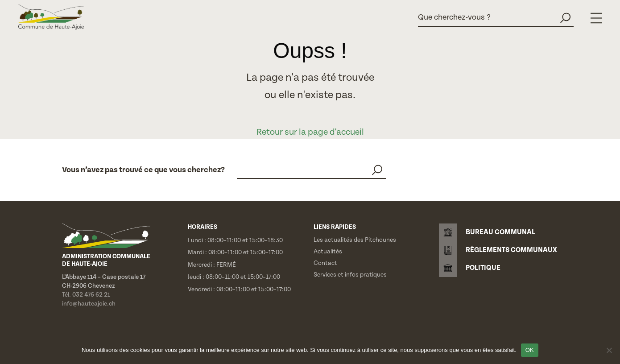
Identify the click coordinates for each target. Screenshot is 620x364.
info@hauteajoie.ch (89, 304)
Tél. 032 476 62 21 (86, 295)
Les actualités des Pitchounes (355, 240)
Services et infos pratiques (350, 275)
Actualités (328, 252)
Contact (325, 263)
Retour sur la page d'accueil (310, 132)
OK (530, 350)
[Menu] (596, 18)
